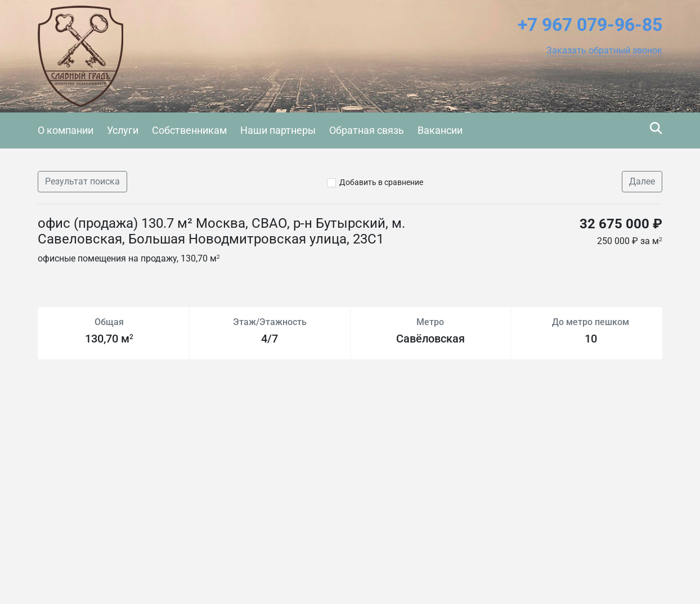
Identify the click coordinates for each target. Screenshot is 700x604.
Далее (642, 181)
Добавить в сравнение (381, 182)
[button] (604, 51)
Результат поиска (82, 181)
